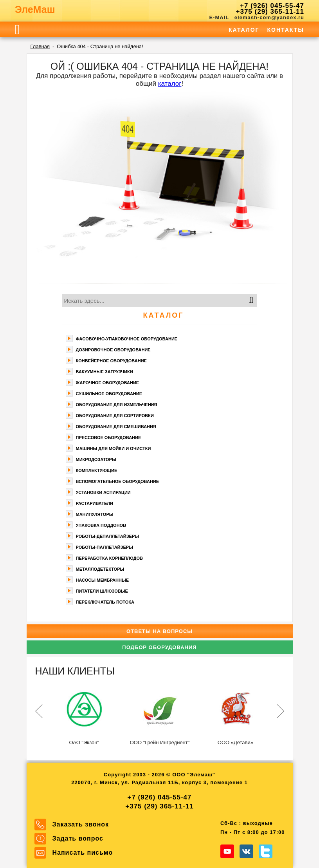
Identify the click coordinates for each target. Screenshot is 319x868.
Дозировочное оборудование (113, 350)
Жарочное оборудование (108, 383)
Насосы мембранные (103, 580)
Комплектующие (97, 470)
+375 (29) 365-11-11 (270, 12)
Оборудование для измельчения (117, 405)
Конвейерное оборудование (111, 361)
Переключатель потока (105, 602)
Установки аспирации (103, 492)
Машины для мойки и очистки (114, 448)
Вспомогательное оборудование (118, 481)
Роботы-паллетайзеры (105, 547)
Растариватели (95, 503)
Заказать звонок (81, 824)
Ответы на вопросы (159, 631)
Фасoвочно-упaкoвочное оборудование (127, 339)
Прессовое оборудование (109, 438)
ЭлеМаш (35, 9)
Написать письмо (83, 853)
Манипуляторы (95, 514)
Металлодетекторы (100, 569)
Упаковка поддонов (101, 525)
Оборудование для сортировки (115, 416)
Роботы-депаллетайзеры (108, 536)
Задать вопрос (78, 838)
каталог (170, 84)
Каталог (244, 30)
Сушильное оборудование (109, 394)
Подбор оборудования (159, 647)
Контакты (286, 30)
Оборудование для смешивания (116, 427)
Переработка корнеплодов (109, 558)
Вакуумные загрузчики (105, 372)
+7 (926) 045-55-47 (272, 6)
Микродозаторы (96, 459)
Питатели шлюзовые (102, 591)
